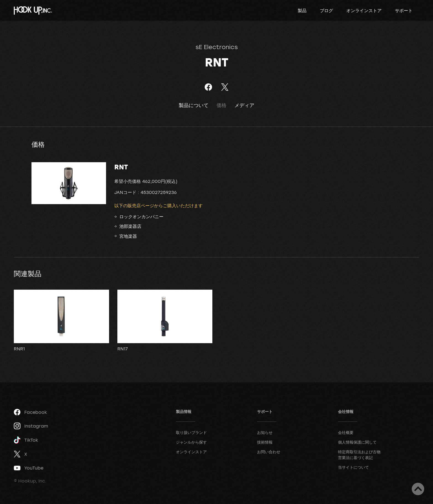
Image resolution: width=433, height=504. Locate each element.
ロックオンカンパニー (141, 217)
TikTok (26, 440)
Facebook (30, 412)
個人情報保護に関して (357, 442)
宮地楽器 (128, 236)
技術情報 (265, 442)
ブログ (326, 10)
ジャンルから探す (191, 442)
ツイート (225, 87)
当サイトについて (353, 467)
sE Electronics (217, 47)
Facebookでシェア (208, 87)
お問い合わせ (269, 452)
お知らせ (265, 432)
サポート (404, 10)
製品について (194, 105)
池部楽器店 (130, 226)
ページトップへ (418, 489)
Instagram (31, 426)
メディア (244, 105)
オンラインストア (364, 10)
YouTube (29, 468)
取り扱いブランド (191, 432)
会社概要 (346, 432)
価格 (221, 105)
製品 (302, 10)
